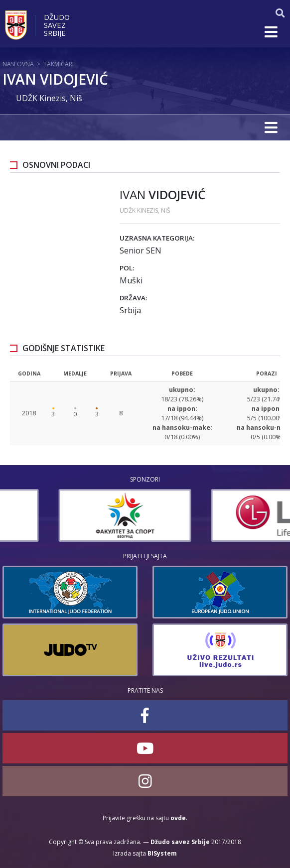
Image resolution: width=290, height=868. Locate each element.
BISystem (162, 853)
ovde (178, 818)
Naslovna (18, 64)
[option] (69, 515)
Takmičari (59, 64)
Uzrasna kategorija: (157, 238)
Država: (133, 298)
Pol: (127, 268)
